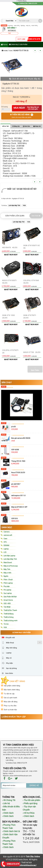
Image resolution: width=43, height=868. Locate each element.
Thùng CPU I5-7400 (18, 461)
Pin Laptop (7, 590)
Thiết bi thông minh (10, 621)
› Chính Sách (8, 813)
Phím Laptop (8, 583)
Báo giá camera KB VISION (21, 438)
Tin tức (6, 624)
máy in (28, 26)
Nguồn (6, 576)
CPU (5, 542)
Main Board (8, 562)
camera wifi (8, 535)
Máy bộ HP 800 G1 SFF (19, 507)
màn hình (34, 26)
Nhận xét (37, 126)
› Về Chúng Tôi (9, 800)
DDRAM (6, 545)
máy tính (17, 26)
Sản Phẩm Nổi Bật (10, 597)
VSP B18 (14, 519)
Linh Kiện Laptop (9, 556)
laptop (23, 26)
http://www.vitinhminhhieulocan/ (22, 865)
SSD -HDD (7, 603)
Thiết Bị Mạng (8, 614)
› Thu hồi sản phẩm (31, 800)
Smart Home (8, 600)
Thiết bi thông (8, 617)
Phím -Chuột (8, 580)
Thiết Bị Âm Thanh (10, 610)
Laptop (6, 549)
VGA (11, 51)
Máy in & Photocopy (11, 566)
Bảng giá (16, 126)
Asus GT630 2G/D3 (18, 473)
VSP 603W (15, 450)
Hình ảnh (26, 126)
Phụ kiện (7, 586)
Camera (6, 532)
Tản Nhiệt (7, 607)
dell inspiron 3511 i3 (18, 496)
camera (10, 26)
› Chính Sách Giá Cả (11, 831)
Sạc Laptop (8, 593)
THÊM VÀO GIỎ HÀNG (21, 116)
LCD (5, 552)
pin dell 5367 (16, 484)
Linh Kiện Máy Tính (14, 206)
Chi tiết (5, 126)
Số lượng (4, 107)
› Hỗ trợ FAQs (29, 813)
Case (5, 539)
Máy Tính (7, 569)
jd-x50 (13, 427)
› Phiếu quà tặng (30, 803)
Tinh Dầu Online (33, 857)
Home (4, 45)
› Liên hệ (6, 803)
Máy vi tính (7, 573)
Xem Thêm (36, 216)
